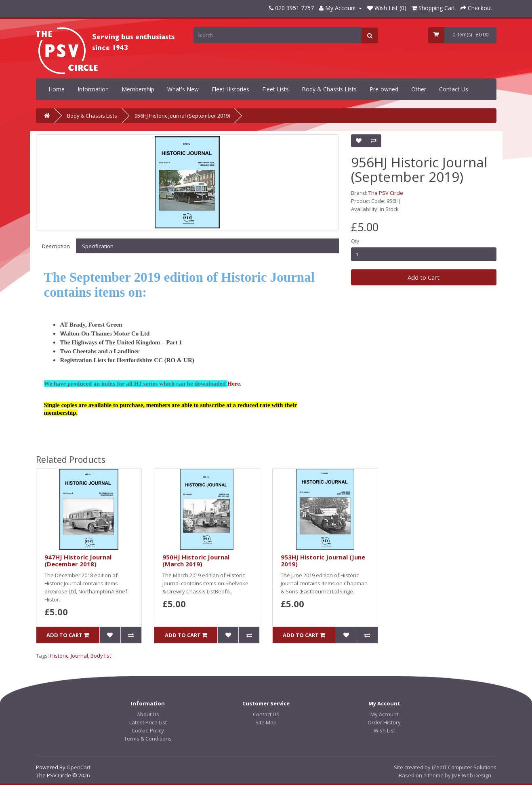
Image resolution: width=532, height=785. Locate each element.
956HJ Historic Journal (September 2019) (182, 116)
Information (93, 89)
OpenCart (79, 767)
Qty (355, 241)
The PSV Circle (386, 193)
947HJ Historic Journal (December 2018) (78, 560)
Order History (384, 722)
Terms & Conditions (148, 739)
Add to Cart (424, 277)
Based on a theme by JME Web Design (445, 775)
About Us (148, 714)
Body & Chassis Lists (329, 89)
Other (419, 89)
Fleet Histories (230, 89)
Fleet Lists (275, 89)
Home (57, 89)
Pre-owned (384, 89)
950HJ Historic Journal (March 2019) (196, 560)
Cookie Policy (148, 730)
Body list (101, 656)
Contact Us (454, 89)
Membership (138, 89)
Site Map (266, 722)
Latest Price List (148, 722)
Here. (234, 384)
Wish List (384, 730)
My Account (384, 714)
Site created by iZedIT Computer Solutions (445, 767)
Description (56, 246)
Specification (98, 246)
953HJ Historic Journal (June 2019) (323, 560)
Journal (79, 656)
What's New (183, 89)
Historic (59, 656)
